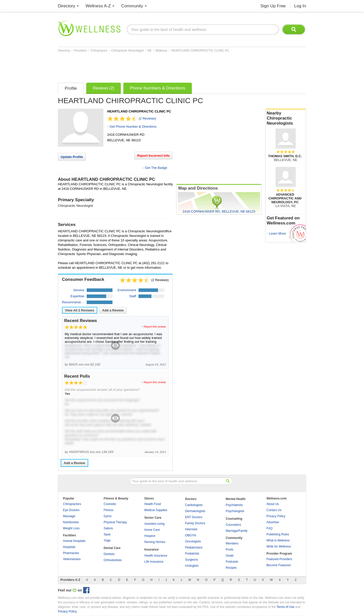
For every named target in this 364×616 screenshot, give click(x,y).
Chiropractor (99, 51)
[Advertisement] (150, 66)
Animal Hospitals (74, 541)
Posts (230, 550)
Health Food (153, 504)
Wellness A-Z (98, 6)
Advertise (273, 522)
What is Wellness (278, 540)
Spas (107, 534)
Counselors (233, 525)
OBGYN (190, 535)
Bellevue (162, 51)
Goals (230, 556)
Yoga (107, 540)
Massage (69, 516)
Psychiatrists (234, 505)
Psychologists (235, 511)
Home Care (152, 530)
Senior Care (153, 518)
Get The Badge (156, 168)
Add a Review (113, 310)
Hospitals (69, 547)
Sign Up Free (273, 6)
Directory (66, 6)
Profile (71, 88)
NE (150, 51)
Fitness (109, 510)
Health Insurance (156, 556)
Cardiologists (194, 505)
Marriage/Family (237, 531)
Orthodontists (113, 560)
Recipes (231, 568)
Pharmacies (71, 553)
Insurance (152, 550)
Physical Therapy (115, 522)
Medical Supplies (156, 510)
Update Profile (72, 157)
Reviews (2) (103, 88)
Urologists (192, 566)
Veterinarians (72, 559)
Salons (108, 528)
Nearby (286, 118)
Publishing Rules (278, 534)
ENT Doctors (194, 517)
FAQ (269, 528)
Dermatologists (195, 511)
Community (132, 6)
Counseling (234, 519)
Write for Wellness (279, 546)
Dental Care (112, 548)
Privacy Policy (276, 516)
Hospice (150, 536)
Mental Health (236, 499)
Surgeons (191, 560)
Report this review (155, 327)
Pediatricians (194, 547)
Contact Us (274, 510)
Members (232, 543)
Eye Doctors (71, 510)
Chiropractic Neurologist (128, 51)
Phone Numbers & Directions (158, 88)
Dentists (109, 554)
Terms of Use (286, 607)
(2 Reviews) (147, 118)
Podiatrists (192, 554)
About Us (273, 504)
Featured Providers (279, 559)
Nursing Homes (155, 542)
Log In (300, 6)
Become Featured (278, 565)
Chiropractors (72, 504)
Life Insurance (154, 562)
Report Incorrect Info (153, 156)
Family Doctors (195, 523)
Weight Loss (71, 528)
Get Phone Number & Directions (133, 127)
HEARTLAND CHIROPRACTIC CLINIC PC (200, 51)
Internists (191, 529)
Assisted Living (154, 524)
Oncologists (193, 541)
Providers (81, 51)
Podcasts (232, 562)
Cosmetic (110, 504)
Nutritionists (71, 522)
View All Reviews (80, 310)
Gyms (108, 516)
